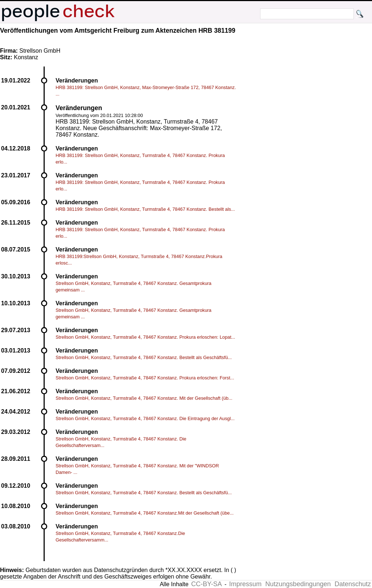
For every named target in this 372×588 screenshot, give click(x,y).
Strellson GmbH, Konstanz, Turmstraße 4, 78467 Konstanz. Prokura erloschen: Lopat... (145, 337)
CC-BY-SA (206, 584)
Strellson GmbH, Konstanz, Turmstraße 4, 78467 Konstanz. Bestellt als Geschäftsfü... (144, 357)
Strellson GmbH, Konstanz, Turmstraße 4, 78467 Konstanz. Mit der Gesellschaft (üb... (144, 398)
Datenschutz (353, 584)
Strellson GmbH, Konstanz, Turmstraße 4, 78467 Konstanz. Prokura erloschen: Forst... (145, 378)
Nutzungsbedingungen (298, 584)
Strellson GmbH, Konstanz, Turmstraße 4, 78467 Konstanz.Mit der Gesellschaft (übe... (145, 513)
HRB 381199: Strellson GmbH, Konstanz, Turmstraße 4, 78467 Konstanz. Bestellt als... (145, 209)
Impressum (245, 584)
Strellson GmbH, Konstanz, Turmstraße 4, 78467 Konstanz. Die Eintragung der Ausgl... (145, 418)
